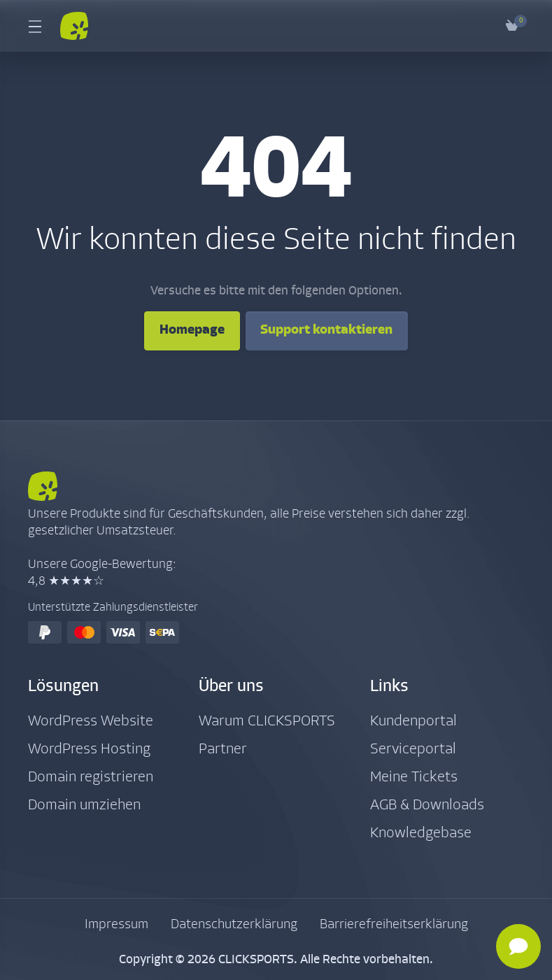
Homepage (183, 331)
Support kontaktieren (332, 331)
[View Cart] (512, 26)
